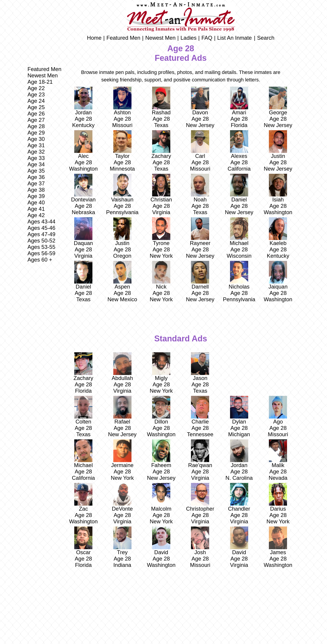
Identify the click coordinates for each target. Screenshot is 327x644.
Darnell (200, 275)
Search (266, 38)
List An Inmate (235, 38)
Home (94, 38)
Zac (83, 497)
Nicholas (239, 275)
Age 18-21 (40, 82)
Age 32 (36, 152)
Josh (200, 541)
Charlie (200, 410)
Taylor (122, 145)
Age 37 (36, 183)
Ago (278, 410)
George (278, 101)
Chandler (239, 497)
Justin (278, 145)
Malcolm (161, 497)
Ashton (122, 101)
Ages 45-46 (41, 228)
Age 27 (36, 120)
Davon (200, 101)
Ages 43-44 (41, 222)
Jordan (83, 101)
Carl (200, 145)
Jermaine (122, 454)
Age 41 (36, 209)
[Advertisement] (44, 336)
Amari (239, 101)
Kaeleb (278, 232)
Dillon (161, 410)
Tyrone (161, 232)
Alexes (239, 145)
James (278, 541)
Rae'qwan (200, 454)
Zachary (161, 145)
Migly (161, 367)
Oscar (83, 541)
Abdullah (122, 367)
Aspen (122, 275)
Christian (161, 188)
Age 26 (36, 114)
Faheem (161, 454)
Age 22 (36, 88)
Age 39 (36, 196)
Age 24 (36, 101)
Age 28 (36, 126)
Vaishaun (122, 188)
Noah (200, 188)
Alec (83, 145)
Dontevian (83, 188)
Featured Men (44, 69)
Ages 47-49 (41, 234)
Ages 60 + (40, 260)
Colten (83, 410)
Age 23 (36, 94)
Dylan (239, 410)
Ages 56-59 (41, 253)
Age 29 (36, 133)
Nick (161, 275)
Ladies (189, 38)
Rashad (161, 101)
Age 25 (36, 107)
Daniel (239, 188)
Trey (122, 541)
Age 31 (36, 145)
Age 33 (36, 158)
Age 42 (36, 215)
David (161, 541)
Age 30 (36, 139)
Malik (278, 454)
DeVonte (122, 497)
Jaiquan (278, 275)
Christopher (200, 497)
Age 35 (36, 171)
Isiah (278, 188)
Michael (239, 232)
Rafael (122, 410)
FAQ (207, 38)
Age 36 (36, 177)
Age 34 (36, 164)
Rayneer (200, 232)
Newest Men (43, 75)
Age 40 (36, 202)
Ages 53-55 (41, 247)
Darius (278, 497)
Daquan (83, 232)
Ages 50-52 (41, 241)
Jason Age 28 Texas (200, 373)
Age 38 (36, 190)
